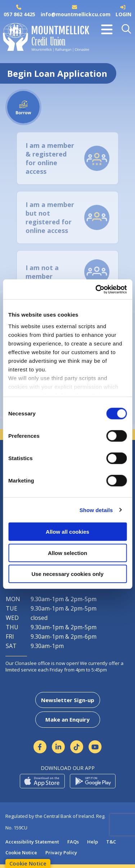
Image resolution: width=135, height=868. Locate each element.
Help (93, 842)
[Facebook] (40, 747)
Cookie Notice (21, 852)
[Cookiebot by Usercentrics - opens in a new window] (96, 289)
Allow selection (67, 553)
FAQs (73, 842)
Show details (96, 510)
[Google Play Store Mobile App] (93, 781)
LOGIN (123, 14)
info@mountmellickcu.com (76, 14)
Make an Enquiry (67, 719)
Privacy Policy (61, 852)
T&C (111, 842)
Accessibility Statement (32, 842)
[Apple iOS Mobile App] (42, 781)
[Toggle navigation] (107, 30)
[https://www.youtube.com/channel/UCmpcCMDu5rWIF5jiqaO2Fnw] (95, 747)
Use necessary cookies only (67, 574)
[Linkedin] (58, 747)
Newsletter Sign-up (68, 700)
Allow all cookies (67, 532)
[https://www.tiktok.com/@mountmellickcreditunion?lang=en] (77, 747)
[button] (127, 30)
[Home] (43, 39)
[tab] (67, 158)
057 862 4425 (19, 14)
